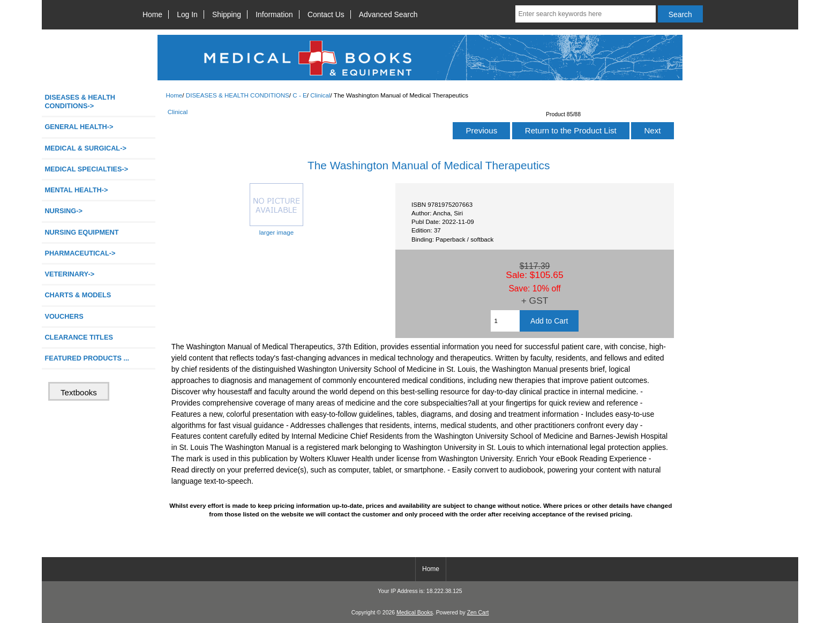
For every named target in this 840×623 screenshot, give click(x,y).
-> (80, 102)
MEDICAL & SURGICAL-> (85, 148)
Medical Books (415, 613)
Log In (187, 14)
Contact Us (326, 14)
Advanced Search (388, 14)
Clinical (320, 95)
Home (152, 14)
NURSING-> (63, 211)
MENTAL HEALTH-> (76, 190)
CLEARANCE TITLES (79, 337)
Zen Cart (478, 613)
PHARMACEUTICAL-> (80, 253)
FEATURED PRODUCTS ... (87, 358)
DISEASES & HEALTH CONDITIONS (238, 95)
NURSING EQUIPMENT (81, 232)
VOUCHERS (64, 316)
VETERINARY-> (69, 274)
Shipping (227, 14)
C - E (299, 95)
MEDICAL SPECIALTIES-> (86, 169)
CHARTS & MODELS (78, 295)
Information (274, 14)
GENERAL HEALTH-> (79, 127)
